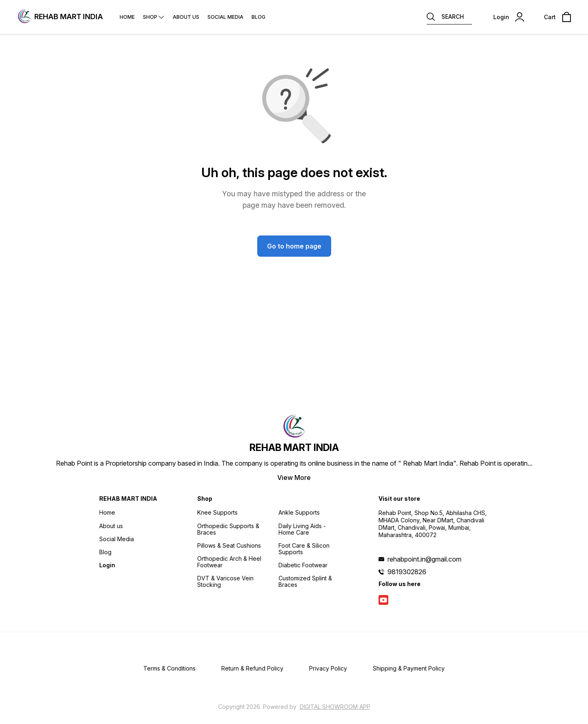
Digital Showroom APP (335, 707)
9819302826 (407, 572)
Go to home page (294, 246)
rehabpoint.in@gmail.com (424, 559)
